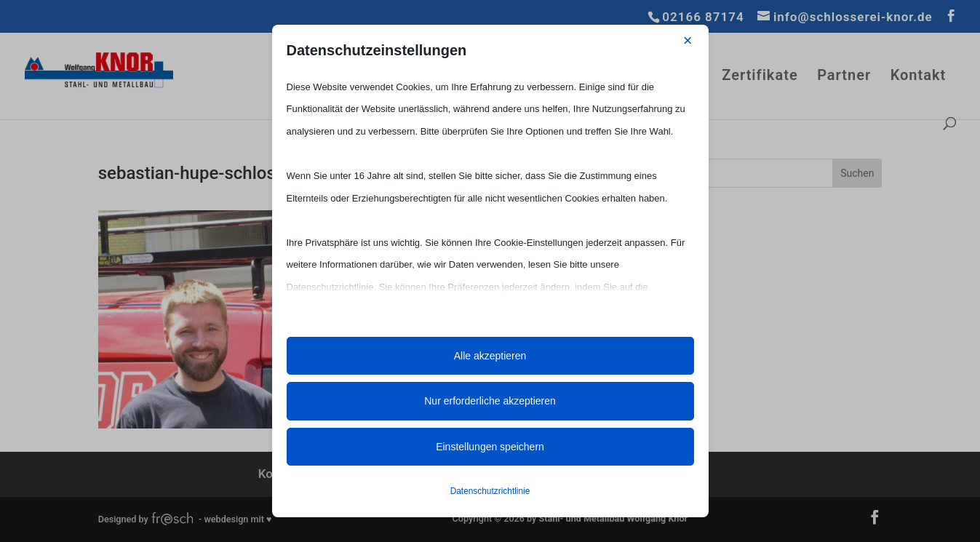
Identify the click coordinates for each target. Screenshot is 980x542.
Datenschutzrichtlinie (490, 491)
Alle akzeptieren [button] (490, 356)
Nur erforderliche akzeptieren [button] (490, 401)
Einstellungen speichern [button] (490, 447)
